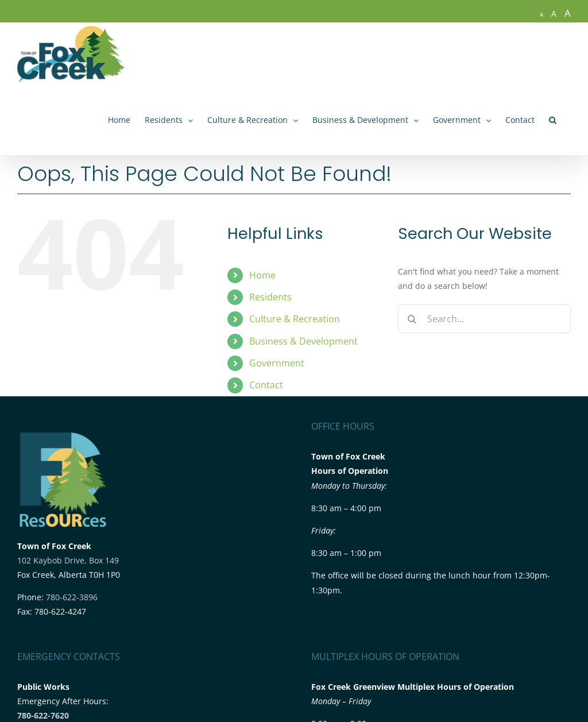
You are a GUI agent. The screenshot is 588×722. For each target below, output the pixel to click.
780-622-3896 (72, 597)
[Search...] (484, 319)
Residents (270, 297)
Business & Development (303, 341)
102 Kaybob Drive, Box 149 (68, 560)
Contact (266, 385)
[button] (553, 120)
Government (277, 363)
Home (262, 275)
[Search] (412, 319)
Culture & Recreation (295, 319)
